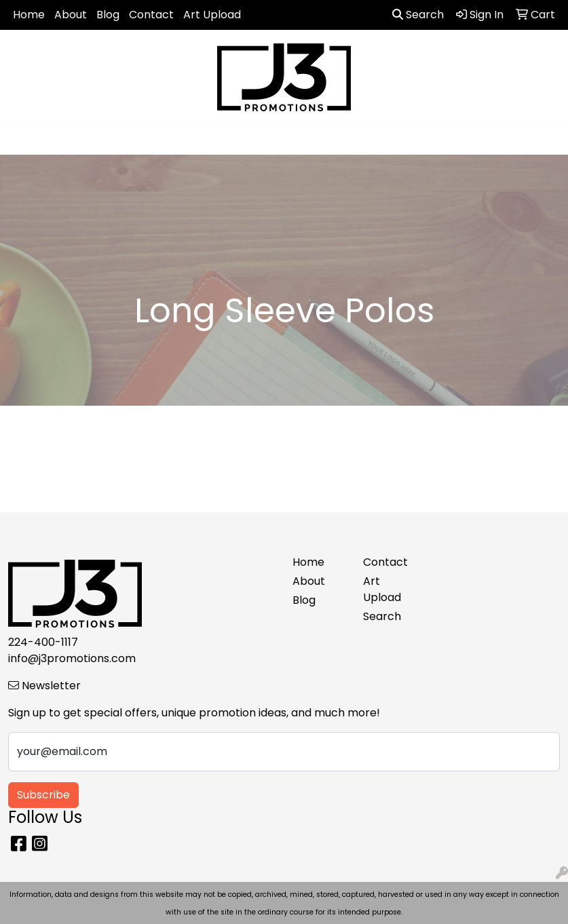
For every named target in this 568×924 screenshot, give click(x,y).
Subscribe (43, 795)
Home (29, 15)
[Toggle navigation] (21, 140)
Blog (108, 15)
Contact (151, 15)
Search (418, 15)
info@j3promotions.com (72, 658)
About (71, 15)
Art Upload (212, 15)
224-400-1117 (43, 642)
